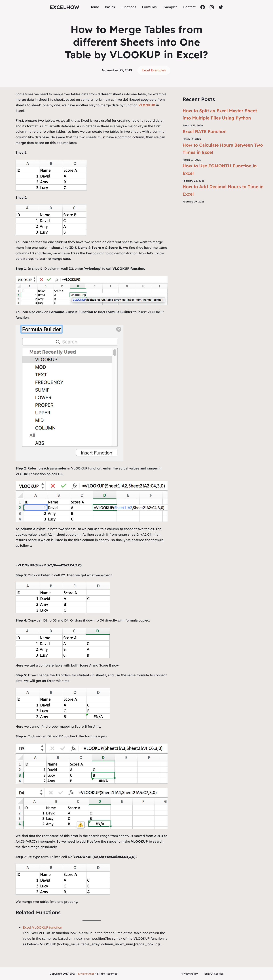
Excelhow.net (86, 974)
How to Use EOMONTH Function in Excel (220, 169)
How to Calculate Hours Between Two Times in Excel (223, 149)
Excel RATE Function (205, 131)
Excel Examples (154, 70)
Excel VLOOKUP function (43, 927)
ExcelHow (64, 7)
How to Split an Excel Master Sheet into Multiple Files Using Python (220, 114)
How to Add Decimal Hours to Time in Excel (223, 190)
